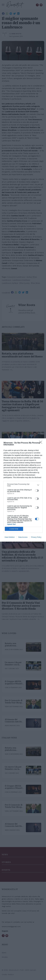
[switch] (37, 491)
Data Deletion (10, 537)
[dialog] (23, 490)
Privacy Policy (36, 537)
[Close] (41, 443)
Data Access (23, 537)
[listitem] (23, 485)
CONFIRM (14, 529)
